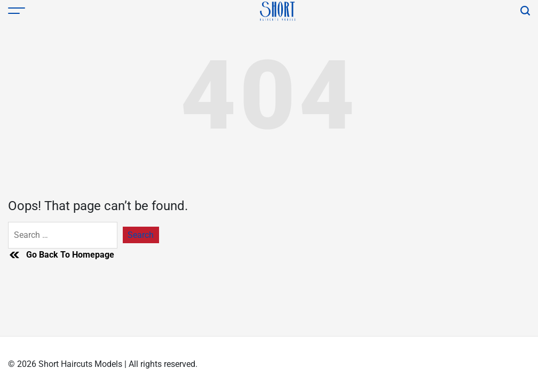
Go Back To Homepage (61, 255)
